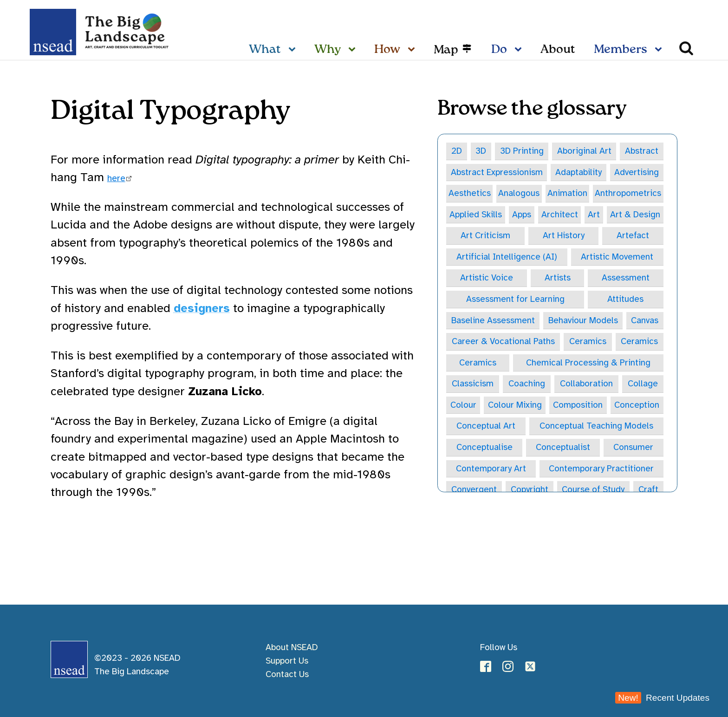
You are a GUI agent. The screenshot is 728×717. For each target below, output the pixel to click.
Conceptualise (484, 448)
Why (328, 50)
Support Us (287, 661)
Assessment (626, 278)
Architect (559, 215)
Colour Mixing (515, 405)
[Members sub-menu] (660, 50)
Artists (558, 278)
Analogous (519, 193)
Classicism (473, 384)
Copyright (530, 490)
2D (457, 151)
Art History (564, 236)
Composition (578, 405)
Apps (522, 215)
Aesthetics (470, 193)
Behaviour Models (583, 320)
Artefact (633, 236)
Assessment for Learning (515, 300)
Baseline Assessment (493, 320)
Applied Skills (476, 215)
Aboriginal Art (585, 151)
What (265, 50)
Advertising (637, 172)
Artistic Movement (617, 257)
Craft (648, 490)
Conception (637, 405)
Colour (463, 405)
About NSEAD (292, 647)
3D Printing (522, 151)
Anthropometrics (628, 193)
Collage (643, 384)
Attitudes (625, 300)
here (116, 178)
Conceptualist (563, 448)
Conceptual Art (486, 427)
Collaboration (586, 384)
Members (621, 50)
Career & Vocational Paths (503, 342)
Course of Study (593, 490)
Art (593, 215)
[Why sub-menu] (354, 50)
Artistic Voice (487, 278)
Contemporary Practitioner (601, 469)
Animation (567, 193)
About (558, 50)
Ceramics (588, 342)
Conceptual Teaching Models (596, 427)
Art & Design (635, 215)
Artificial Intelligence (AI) (507, 257)
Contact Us (287, 674)
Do (499, 50)
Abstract (642, 151)
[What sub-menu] (294, 50)
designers (202, 308)
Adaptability (578, 172)
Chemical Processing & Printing (588, 363)
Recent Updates (662, 698)
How (387, 50)
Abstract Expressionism (497, 172)
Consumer (633, 448)
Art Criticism (485, 236)
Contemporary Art (491, 469)
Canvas (645, 320)
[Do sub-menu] (520, 50)
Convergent (474, 490)
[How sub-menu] (413, 50)
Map (446, 50)
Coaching (527, 384)
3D (481, 151)
